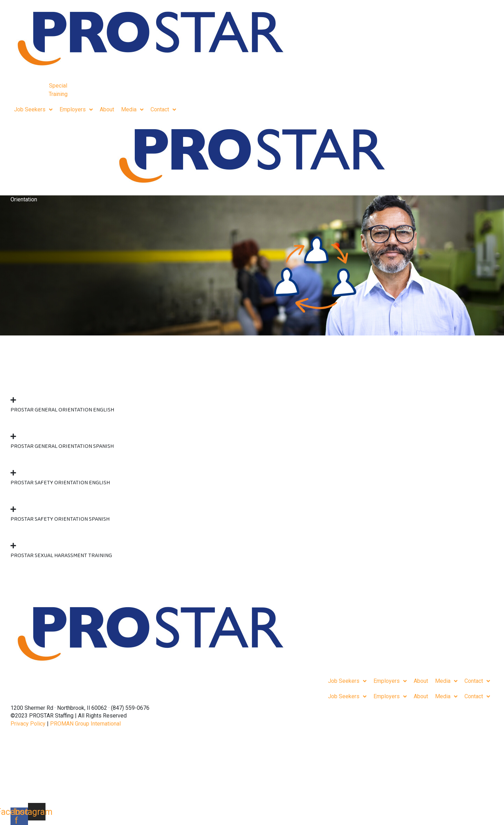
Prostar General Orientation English (62, 410)
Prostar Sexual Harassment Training (61, 556)
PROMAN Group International (85, 724)
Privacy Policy (28, 724)
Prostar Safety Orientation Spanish (60, 519)
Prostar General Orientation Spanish (62, 446)
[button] (252, 404)
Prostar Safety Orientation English (60, 483)
